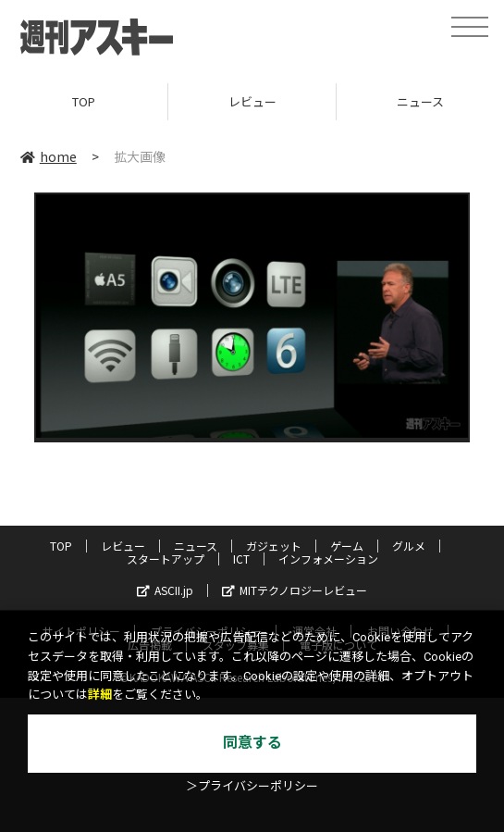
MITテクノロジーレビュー (295, 590)
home (49, 156)
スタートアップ (166, 559)
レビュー (252, 101)
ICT (241, 559)
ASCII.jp (165, 590)
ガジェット (274, 546)
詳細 (100, 695)
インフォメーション (328, 559)
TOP (84, 101)
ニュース (196, 546)
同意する (252, 743)
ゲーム (347, 546)
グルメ (409, 546)
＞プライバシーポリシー (252, 786)
